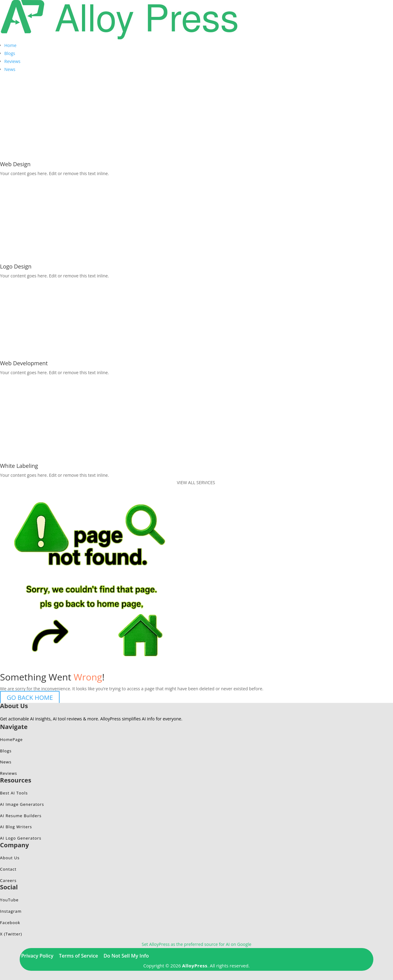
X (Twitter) (11, 934)
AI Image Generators (22, 804)
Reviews (12, 61)
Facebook (10, 923)
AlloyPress (195, 966)
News (10, 69)
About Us (10, 858)
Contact (8, 869)
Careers (8, 880)
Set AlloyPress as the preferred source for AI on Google (196, 944)
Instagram (11, 911)
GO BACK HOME (30, 698)
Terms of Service (78, 956)
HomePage (11, 739)
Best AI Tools (14, 793)
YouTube (9, 900)
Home (10, 45)
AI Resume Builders (21, 816)
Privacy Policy (37, 956)
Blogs (10, 53)
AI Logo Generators (21, 838)
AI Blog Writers (16, 827)
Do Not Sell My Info (126, 956)
